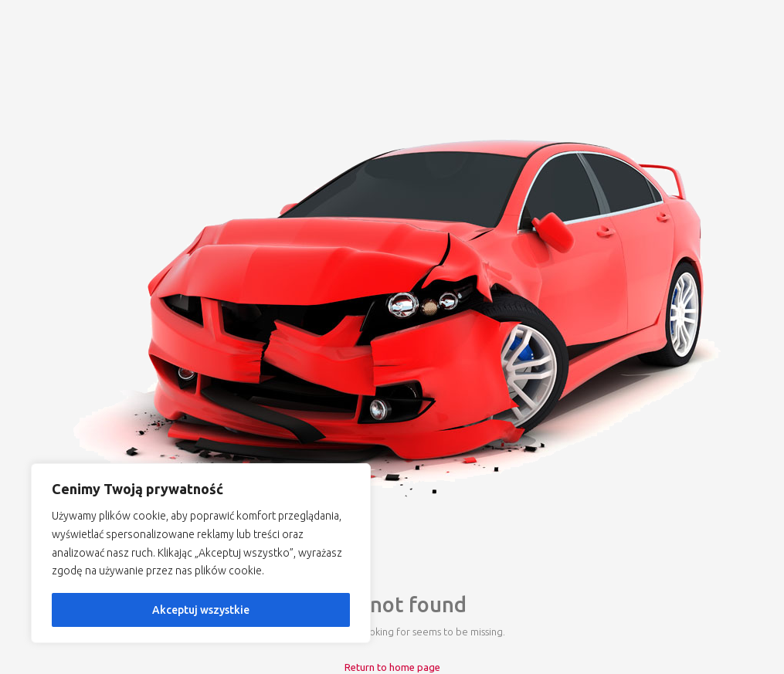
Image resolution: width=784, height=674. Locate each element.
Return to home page (392, 667)
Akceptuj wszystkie (201, 610)
